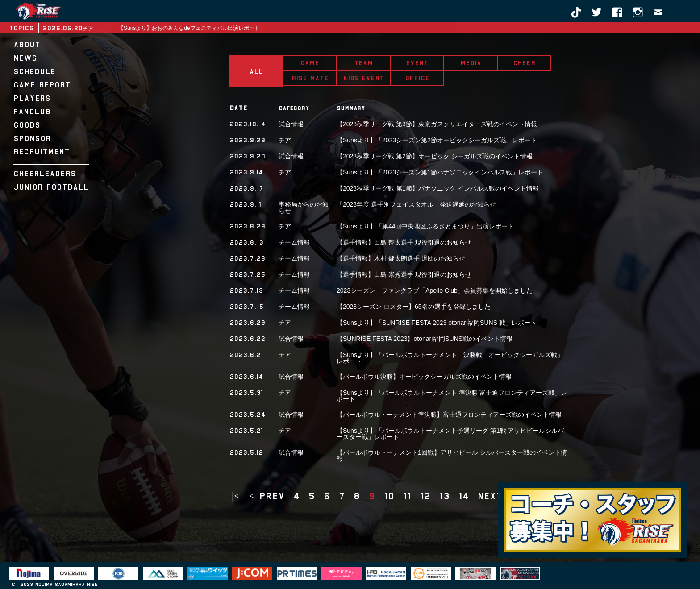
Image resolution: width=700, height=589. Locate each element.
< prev (267, 496)
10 (389, 496)
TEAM (363, 63)
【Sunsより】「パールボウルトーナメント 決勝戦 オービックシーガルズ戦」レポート (450, 358)
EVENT (417, 63)
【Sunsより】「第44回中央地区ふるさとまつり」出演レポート (425, 226)
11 (407, 496)
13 (444, 496)
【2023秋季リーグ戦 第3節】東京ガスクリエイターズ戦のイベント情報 (437, 124)
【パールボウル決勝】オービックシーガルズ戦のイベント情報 (424, 377)
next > (495, 496)
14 (464, 496)
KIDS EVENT (364, 78)
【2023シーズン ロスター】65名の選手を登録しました (414, 307)
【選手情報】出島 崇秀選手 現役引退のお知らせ (404, 274)
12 (425, 496)
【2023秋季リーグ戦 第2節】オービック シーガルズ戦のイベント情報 (435, 156)
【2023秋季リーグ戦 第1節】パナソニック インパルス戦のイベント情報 (438, 188)
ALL (256, 71)
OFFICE (417, 78)
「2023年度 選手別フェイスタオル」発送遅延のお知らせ (416, 204)
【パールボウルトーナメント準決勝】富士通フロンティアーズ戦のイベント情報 (449, 415)
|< (236, 496)
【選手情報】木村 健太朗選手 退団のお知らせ (401, 258)
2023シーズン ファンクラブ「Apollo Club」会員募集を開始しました (435, 290)
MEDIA (471, 63)
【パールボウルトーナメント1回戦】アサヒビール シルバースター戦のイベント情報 (452, 456)
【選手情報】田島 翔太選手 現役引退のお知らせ (404, 242)
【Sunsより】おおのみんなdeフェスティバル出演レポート (189, 28)
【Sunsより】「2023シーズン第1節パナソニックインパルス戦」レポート (440, 172)
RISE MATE (310, 78)
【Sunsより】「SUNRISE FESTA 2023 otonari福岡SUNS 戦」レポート (437, 323)
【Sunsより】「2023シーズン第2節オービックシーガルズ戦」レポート (437, 140)
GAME (310, 63)
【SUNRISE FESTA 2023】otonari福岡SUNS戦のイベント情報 (425, 339)
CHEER (524, 63)
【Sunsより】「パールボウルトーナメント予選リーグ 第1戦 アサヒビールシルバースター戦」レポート (450, 434)
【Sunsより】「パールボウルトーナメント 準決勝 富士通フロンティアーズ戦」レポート (452, 396)
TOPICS (21, 28)
